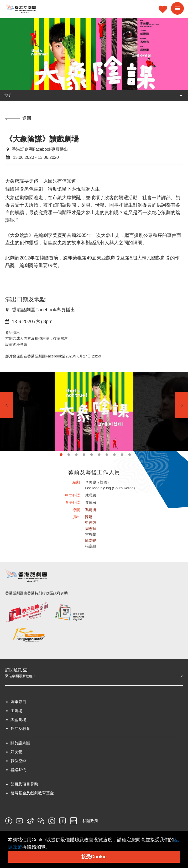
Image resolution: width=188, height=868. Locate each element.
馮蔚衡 (91, 510)
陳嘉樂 (91, 540)
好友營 (16, 752)
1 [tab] (61, 455)
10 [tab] (130, 455)
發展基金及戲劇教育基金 (32, 793)
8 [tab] (114, 455)
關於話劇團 (20, 743)
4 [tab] (84, 455)
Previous (7, 405)
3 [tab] (76, 455)
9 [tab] (122, 455)
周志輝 (91, 529)
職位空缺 (18, 761)
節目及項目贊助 (24, 784)
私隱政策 (90, 821)
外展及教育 (20, 728)
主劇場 (16, 711)
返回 (18, 118)
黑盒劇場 (18, 720)
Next (181, 405)
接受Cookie (94, 857)
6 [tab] (99, 455)
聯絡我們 (18, 770)
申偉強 (91, 523)
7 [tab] (107, 455)
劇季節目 (18, 702)
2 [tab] (69, 455)
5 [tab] (92, 455)
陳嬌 (89, 517)
